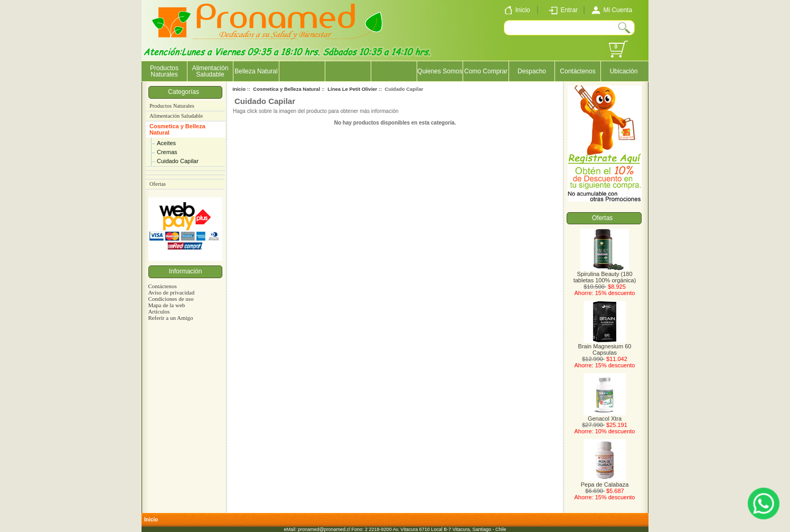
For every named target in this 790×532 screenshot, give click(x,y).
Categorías (185, 92)
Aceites (166, 143)
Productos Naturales (164, 71)
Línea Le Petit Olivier (352, 89)
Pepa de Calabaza (605, 482)
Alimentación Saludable (210, 71)
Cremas (167, 152)
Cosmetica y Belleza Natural (177, 129)
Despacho (532, 71)
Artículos (159, 311)
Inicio (239, 89)
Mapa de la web (166, 305)
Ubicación (624, 71)
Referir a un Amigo (170, 318)
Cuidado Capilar (178, 161)
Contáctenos (577, 71)
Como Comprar (486, 71)
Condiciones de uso (171, 299)
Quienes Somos (440, 71)
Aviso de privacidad (171, 292)
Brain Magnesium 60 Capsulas (605, 347)
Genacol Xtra (605, 416)
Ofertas (158, 184)
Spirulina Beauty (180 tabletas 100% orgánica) (605, 274)
